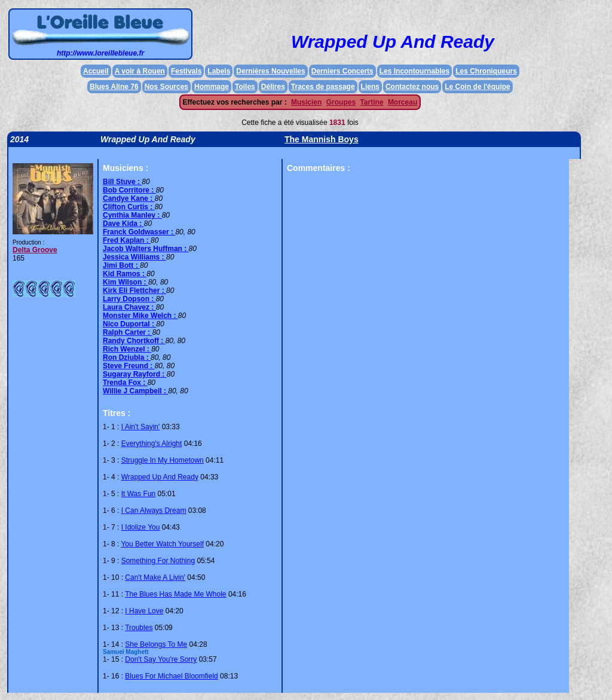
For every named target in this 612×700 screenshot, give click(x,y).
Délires (273, 87)
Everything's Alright (152, 444)
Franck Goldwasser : (139, 232)
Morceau (403, 102)
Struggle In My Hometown (163, 460)
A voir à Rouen (140, 71)
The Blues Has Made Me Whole (175, 594)
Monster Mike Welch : (140, 316)
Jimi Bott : (121, 265)
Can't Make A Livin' (155, 577)
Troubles (139, 628)
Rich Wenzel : (127, 349)
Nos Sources (166, 87)
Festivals (186, 71)
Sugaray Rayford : (135, 374)
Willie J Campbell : (135, 391)
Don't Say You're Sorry (161, 659)
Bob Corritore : (129, 190)
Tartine (371, 102)
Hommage (212, 87)
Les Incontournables (414, 71)
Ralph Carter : (128, 332)
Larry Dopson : (129, 299)
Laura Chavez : (129, 307)
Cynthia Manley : (132, 215)
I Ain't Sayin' (141, 427)
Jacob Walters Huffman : (146, 249)
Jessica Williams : (134, 257)
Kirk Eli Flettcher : (134, 291)
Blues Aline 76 (114, 87)
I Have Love (144, 611)
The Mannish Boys (322, 139)
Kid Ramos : (125, 274)
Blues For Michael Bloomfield (171, 676)
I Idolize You (141, 527)
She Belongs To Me (156, 644)
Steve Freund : (129, 366)
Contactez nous (412, 87)
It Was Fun (139, 494)
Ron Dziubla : (127, 357)
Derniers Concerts (342, 71)
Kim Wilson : (126, 282)
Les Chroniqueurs (486, 71)
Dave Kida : (123, 224)
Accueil (96, 71)
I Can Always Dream (154, 511)
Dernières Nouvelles (270, 71)
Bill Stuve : (122, 182)
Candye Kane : (129, 198)
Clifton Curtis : (129, 207)
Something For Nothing (158, 561)
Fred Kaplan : (127, 240)
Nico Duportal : (129, 324)
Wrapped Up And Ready (160, 477)
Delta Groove (35, 250)
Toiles (245, 87)
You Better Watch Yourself (162, 544)
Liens (370, 87)
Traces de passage (323, 87)
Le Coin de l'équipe (478, 87)
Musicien (306, 102)
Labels (219, 71)
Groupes (341, 102)
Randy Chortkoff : (134, 341)
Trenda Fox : (125, 383)
